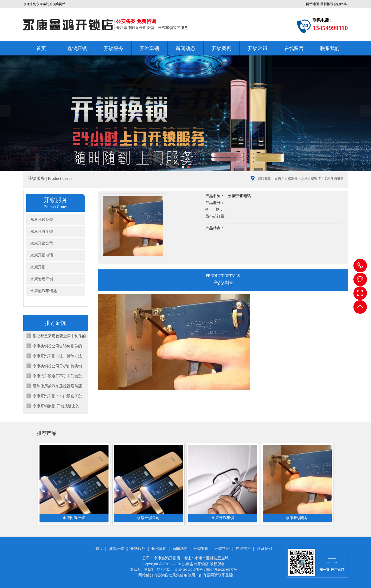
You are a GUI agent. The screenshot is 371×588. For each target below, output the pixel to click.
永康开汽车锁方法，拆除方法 (57, 356)
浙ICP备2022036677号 (221, 570)
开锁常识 (258, 48)
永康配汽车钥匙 (44, 291)
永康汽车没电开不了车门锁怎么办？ (59, 376)
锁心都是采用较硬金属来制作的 (59, 336)
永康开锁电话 (311, 178)
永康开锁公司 (42, 243)
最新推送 (327, 4)
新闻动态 (185, 48)
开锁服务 (113, 48)
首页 (41, 48)
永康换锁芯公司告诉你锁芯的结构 (59, 346)
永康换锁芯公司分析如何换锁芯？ (59, 366)
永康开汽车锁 (42, 231)
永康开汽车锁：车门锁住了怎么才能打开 (59, 396)
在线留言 (294, 48)
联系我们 (330, 48)
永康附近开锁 (42, 279)
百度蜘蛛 (342, 4)
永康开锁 (38, 267)
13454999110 (360, 266)
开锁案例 (222, 48)
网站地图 (313, 4)
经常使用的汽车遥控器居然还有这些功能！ (59, 386)
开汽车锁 (149, 48)
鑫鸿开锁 (77, 48)
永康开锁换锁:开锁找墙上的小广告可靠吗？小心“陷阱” (59, 406)
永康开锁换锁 (42, 219)
